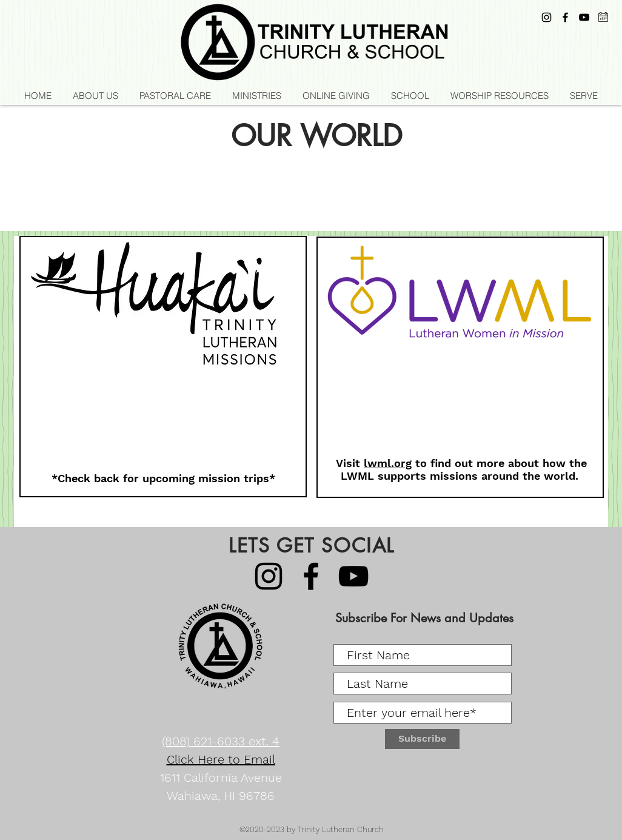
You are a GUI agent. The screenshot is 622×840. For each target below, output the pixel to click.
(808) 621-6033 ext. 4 (221, 741)
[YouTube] (584, 17)
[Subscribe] (422, 739)
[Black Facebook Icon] (565, 17)
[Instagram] (547, 17)
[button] (256, 96)
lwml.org (388, 463)
